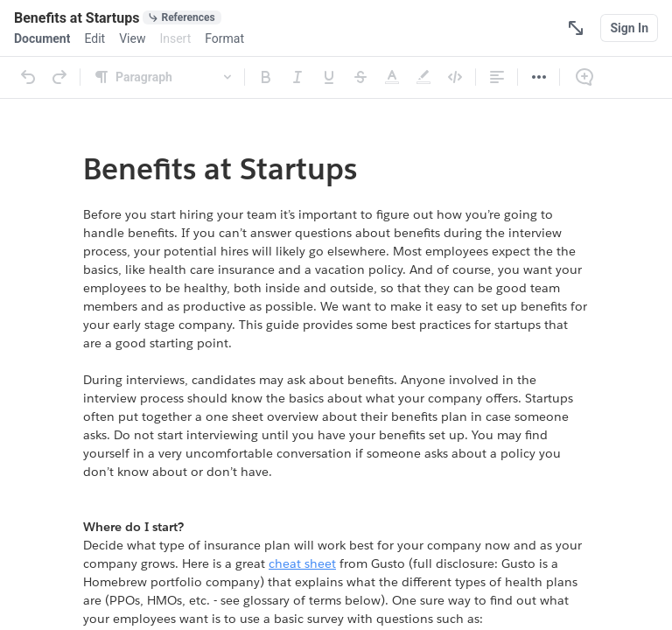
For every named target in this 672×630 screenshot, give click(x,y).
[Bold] (266, 77)
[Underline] (329, 77)
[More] (539, 77)
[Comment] (584, 77)
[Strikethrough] (360, 77)
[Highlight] (423, 77)
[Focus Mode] (576, 28)
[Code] (455, 77)
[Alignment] (497, 77)
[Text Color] (392, 77)
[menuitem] (42, 38)
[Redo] (59, 77)
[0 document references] (182, 17)
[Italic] (297, 77)
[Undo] (28, 77)
